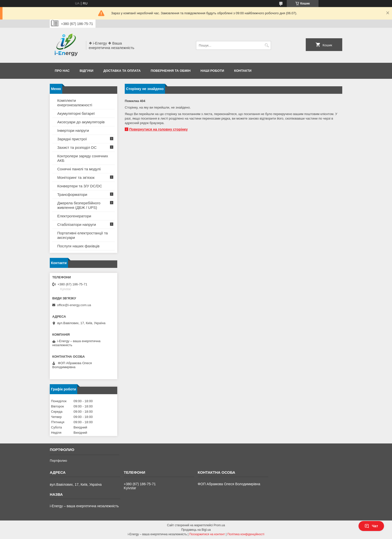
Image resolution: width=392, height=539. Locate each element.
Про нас (62, 71)
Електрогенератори (74, 216)
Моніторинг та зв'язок (76, 177)
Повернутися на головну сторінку (158, 129)
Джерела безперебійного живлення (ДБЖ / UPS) (79, 205)
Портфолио (58, 461)
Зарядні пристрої (72, 139)
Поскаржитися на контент (207, 534)
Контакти (243, 71)
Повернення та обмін (171, 71)
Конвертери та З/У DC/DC (80, 186)
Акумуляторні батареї (76, 113)
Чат (371, 526)
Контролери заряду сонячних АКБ (83, 158)
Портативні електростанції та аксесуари (82, 235)
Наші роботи (212, 71)
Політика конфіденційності (246, 534)
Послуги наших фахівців (78, 246)
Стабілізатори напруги (77, 224)
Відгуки (86, 71)
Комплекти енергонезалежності (75, 103)
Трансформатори (72, 194)
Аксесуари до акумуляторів (81, 122)
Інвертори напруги (73, 130)
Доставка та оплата (122, 71)
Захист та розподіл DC (77, 147)
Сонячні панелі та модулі (79, 169)
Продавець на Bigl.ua (196, 530)
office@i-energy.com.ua (74, 305)
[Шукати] (267, 45)
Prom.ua (219, 525)
